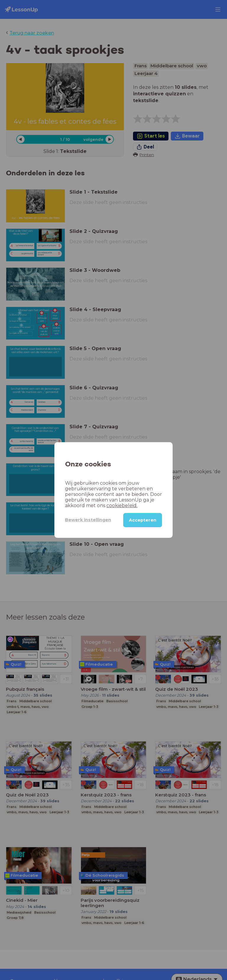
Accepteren (143, 520)
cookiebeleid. (122, 505)
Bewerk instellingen (88, 520)
